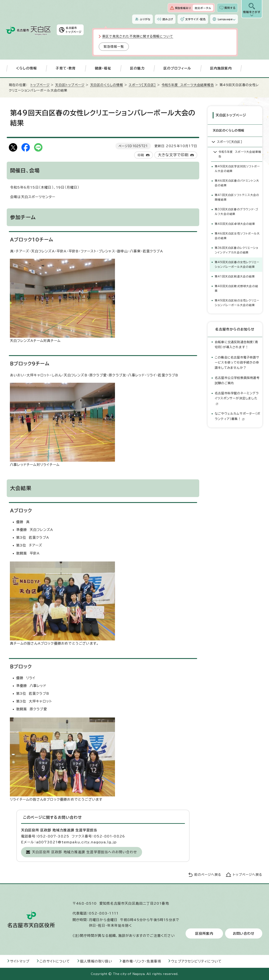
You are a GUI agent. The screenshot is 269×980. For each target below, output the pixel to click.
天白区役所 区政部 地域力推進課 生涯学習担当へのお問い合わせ (84, 852)
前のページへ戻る (208, 875)
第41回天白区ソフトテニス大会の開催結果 (237, 197)
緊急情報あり (183, 8)
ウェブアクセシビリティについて (196, 961)
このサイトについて (55, 961)
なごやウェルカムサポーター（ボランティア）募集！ (237, 416)
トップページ (40, 85)
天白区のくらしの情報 (107, 85)
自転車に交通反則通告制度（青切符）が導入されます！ (236, 345)
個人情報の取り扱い (96, 961)
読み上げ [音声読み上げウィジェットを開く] (168, 19)
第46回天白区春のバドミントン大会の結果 (237, 183)
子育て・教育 (66, 68)
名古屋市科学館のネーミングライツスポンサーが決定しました (237, 398)
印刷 (141, 155)
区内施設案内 (221, 68)
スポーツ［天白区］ (142, 85)
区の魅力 (137, 68)
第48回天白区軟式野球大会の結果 (236, 289)
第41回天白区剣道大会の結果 (235, 277)
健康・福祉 (103, 68)
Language (225, 19)
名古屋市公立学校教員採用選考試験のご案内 (237, 380)
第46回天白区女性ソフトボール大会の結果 (237, 236)
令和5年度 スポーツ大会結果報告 (188, 85)
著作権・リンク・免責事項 (142, 961)
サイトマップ (20, 961)
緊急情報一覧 (114, 47)
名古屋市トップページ (74, 30)
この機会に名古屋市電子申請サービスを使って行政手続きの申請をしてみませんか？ (237, 363)
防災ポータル (203, 8)
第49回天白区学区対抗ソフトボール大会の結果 (237, 169)
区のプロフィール (177, 68)
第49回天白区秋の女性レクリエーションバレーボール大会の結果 (237, 303)
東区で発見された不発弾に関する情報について (138, 36)
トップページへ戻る (248, 875)
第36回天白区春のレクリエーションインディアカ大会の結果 (237, 250)
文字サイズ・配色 (195, 19)
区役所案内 (204, 933)
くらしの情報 (26, 68)
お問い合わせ (244, 933)
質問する (230, 8)
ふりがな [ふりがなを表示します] (145, 19)
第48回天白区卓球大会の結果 (235, 224)
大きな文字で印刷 (173, 155)
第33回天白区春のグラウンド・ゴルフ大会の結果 (236, 212)
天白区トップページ (70, 85)
